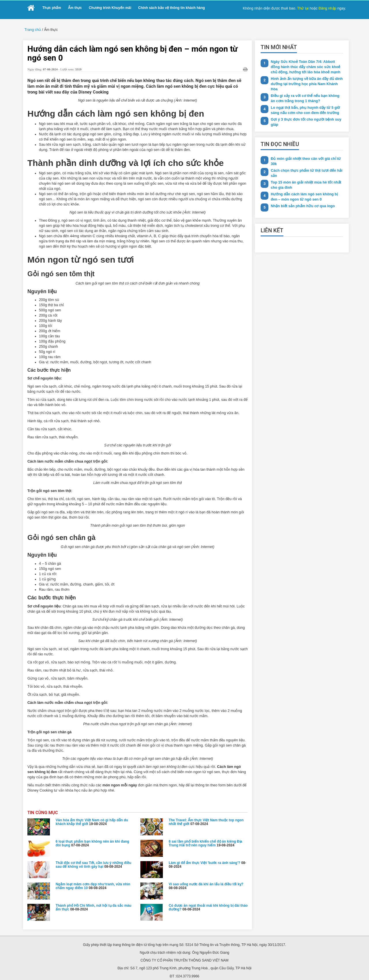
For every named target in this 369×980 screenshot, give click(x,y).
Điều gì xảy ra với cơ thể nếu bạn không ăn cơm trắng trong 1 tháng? (306, 91)
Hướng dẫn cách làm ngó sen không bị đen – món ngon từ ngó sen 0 (306, 188)
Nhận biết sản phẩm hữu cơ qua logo (301, 197)
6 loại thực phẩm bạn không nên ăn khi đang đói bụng (92, 815)
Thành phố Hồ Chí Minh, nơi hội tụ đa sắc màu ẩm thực (94, 879)
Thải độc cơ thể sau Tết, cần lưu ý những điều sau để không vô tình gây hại (93, 837)
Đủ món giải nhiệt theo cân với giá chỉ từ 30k (304, 153)
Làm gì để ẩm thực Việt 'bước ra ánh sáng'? (204, 835)
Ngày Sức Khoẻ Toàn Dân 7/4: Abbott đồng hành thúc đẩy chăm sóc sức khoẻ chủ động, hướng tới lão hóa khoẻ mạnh (306, 66)
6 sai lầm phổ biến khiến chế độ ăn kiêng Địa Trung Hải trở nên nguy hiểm (205, 815)
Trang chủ (32, 29)
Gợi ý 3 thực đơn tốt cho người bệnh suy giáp (304, 114)
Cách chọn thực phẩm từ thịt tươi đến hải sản (305, 165)
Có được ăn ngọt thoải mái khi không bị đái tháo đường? (208, 879)
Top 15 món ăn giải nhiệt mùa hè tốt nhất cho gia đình (304, 176)
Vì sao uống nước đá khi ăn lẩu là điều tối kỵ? (206, 856)
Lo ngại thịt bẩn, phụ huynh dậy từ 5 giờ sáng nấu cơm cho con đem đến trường (304, 103)
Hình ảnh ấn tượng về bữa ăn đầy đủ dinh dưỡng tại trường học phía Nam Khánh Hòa (306, 80)
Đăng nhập (328, 8)
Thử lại (305, 8)
